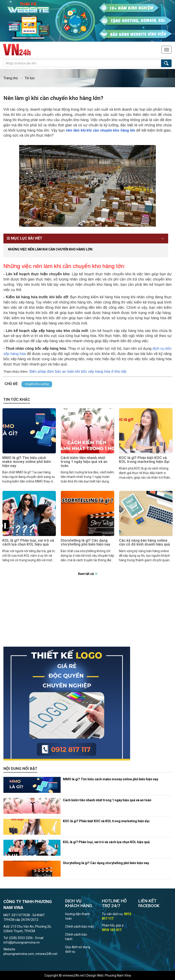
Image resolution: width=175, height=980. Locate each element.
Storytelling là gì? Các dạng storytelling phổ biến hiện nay (85, 542)
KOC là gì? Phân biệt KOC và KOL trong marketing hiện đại (144, 460)
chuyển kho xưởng (37, 384)
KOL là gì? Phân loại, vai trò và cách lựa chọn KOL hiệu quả (28, 542)
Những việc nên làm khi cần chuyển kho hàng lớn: (51, 249)
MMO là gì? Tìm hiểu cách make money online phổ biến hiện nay (27, 462)
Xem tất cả (86, 574)
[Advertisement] (87, 615)
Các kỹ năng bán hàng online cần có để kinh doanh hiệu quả (144, 542)
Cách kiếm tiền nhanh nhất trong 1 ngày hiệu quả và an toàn (84, 462)
